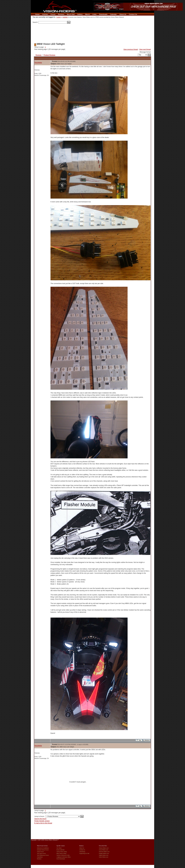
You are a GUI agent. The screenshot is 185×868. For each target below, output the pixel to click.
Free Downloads (61, 859)
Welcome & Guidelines (43, 848)
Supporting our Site (84, 853)
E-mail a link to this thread (43, 823)
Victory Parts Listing (62, 852)
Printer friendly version (42, 821)
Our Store (59, 848)
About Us (123, 14)
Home (37, 14)
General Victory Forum (43, 850)
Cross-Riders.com (104, 850)
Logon (59, 17)
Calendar (113, 14)
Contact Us (133, 14)
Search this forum (40, 819)
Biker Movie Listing (61, 853)
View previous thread (131, 49)
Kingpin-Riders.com (104, 853)
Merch (87, 14)
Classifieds (40, 857)
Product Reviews (49, 55)
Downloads (103, 14)
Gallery (80, 14)
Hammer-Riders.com (104, 852)
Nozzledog (38, 63)
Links (94, 14)
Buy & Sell (71, 14)
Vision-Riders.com (104, 857)
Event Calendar (61, 850)
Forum (53, 14)
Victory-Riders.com (104, 848)
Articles (45, 14)
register (65, 17)
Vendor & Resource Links (63, 855)
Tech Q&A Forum (41, 853)
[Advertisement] (92, 32)
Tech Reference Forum (43, 855)
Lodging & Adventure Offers (64, 857)
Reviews (61, 14)
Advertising (82, 852)
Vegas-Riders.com (104, 855)
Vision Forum (40, 852)
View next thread (145, 49)
